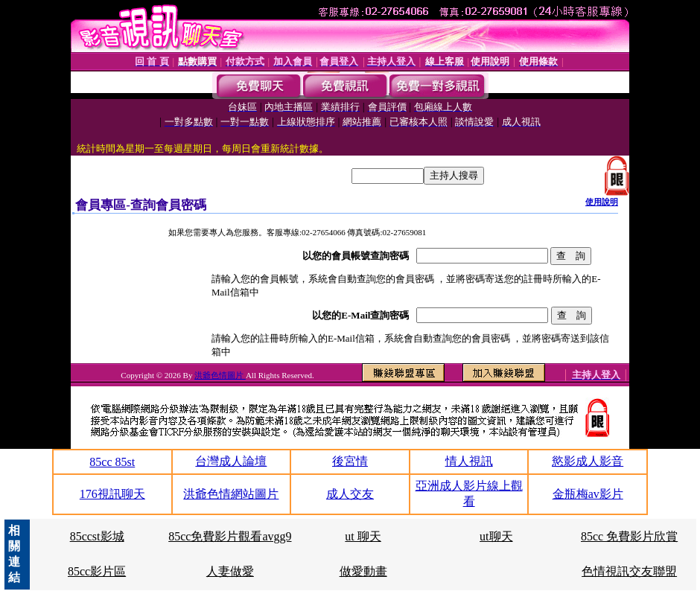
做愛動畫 (363, 571)
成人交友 (350, 494)
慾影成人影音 (588, 461)
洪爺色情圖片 (220, 375)
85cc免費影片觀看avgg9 (230, 536)
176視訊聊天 (112, 494)
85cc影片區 (97, 571)
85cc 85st (112, 462)
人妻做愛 (230, 571)
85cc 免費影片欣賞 (629, 536)
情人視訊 (469, 461)
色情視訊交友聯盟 (629, 571)
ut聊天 (496, 536)
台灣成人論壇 (231, 461)
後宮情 (350, 461)
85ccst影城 (97, 536)
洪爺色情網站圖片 (231, 494)
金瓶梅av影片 (588, 494)
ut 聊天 (363, 536)
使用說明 (602, 202)
